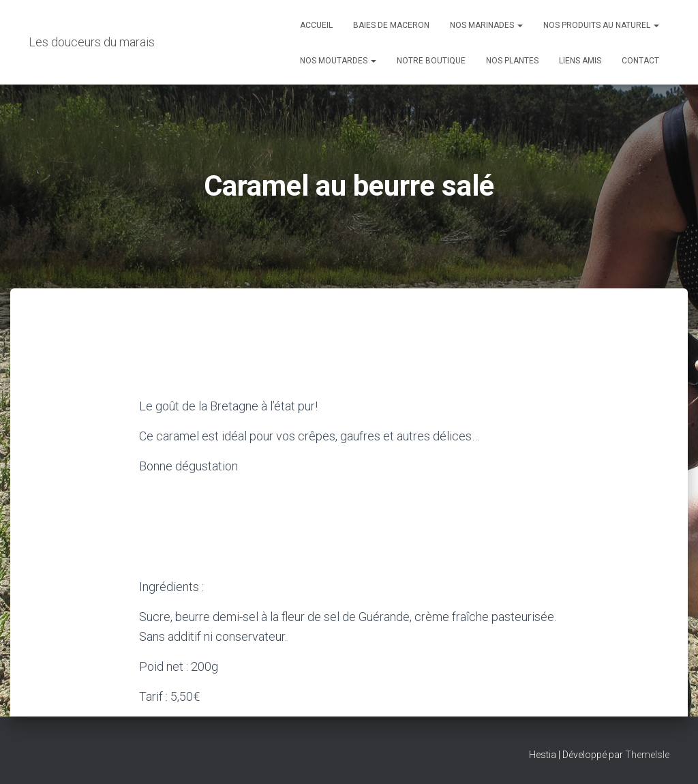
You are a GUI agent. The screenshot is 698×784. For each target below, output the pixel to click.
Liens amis (580, 61)
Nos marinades (486, 25)
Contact (640, 61)
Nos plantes (512, 61)
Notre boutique (431, 61)
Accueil (316, 25)
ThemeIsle (647, 755)
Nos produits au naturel (601, 25)
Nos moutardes (338, 61)
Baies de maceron (391, 25)
